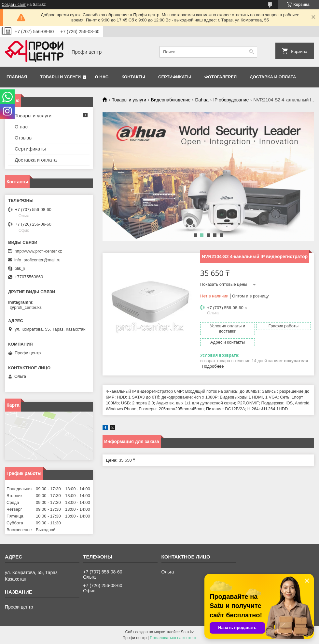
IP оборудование (231, 100)
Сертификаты (175, 77)
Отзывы (24, 138)
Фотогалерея (221, 77)
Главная (17, 77)
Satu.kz (187, 632)
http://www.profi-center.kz (38, 251)
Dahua (202, 100)
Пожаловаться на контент (173, 638)
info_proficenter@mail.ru (37, 260)
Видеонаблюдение (171, 100)
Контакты (133, 77)
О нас (102, 77)
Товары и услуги (60, 77)
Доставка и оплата (273, 77)
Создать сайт (14, 5)
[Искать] (251, 52)
